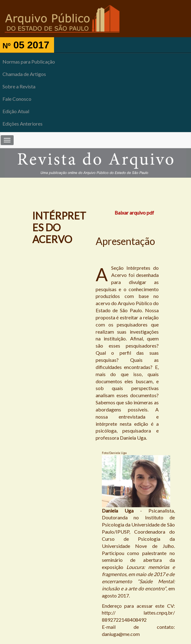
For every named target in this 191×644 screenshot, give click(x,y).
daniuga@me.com (121, 634)
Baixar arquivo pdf (134, 213)
